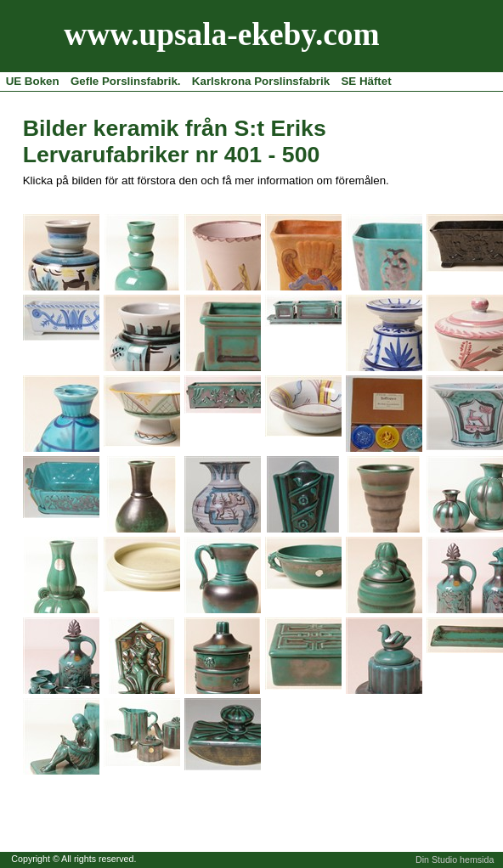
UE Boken (33, 81)
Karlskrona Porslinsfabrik (261, 81)
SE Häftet (366, 81)
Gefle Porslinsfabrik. (126, 81)
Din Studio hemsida (455, 860)
